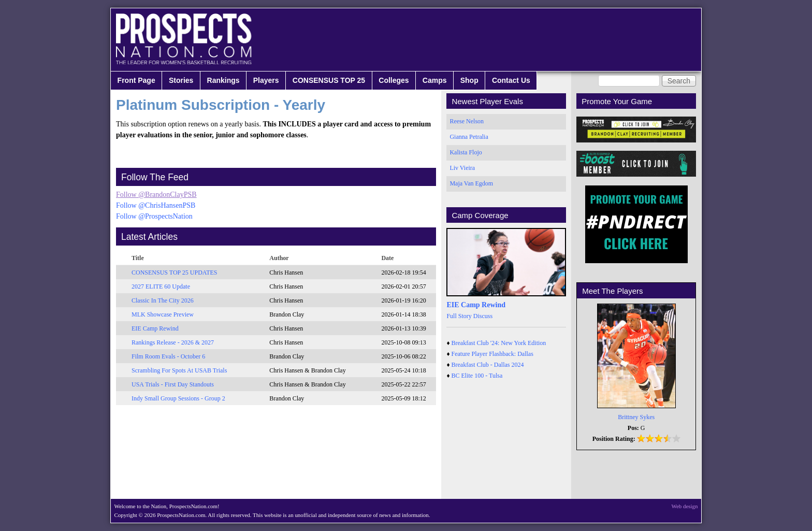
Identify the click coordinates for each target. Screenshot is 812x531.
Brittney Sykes (636, 417)
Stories (181, 80)
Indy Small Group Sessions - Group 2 (178, 398)
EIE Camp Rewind (155, 328)
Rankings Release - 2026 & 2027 (173, 342)
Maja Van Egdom (471, 183)
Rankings (223, 80)
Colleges (394, 80)
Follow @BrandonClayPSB (156, 195)
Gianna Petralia (469, 137)
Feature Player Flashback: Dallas (492, 354)
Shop (469, 80)
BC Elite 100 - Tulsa (477, 376)
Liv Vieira (462, 168)
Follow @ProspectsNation (154, 216)
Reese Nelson (467, 121)
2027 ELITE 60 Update (161, 286)
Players (266, 80)
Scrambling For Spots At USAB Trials (179, 370)
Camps (435, 80)
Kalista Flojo (466, 152)
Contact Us (511, 80)
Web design (685, 506)
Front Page (136, 80)
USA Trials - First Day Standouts (173, 384)
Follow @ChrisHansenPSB (156, 205)
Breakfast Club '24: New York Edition (499, 343)
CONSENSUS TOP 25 (329, 80)
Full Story (459, 316)
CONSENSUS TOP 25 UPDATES (175, 272)
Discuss (483, 316)
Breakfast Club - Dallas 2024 (488, 365)
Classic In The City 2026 (163, 300)
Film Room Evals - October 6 (168, 356)
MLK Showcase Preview (163, 314)
